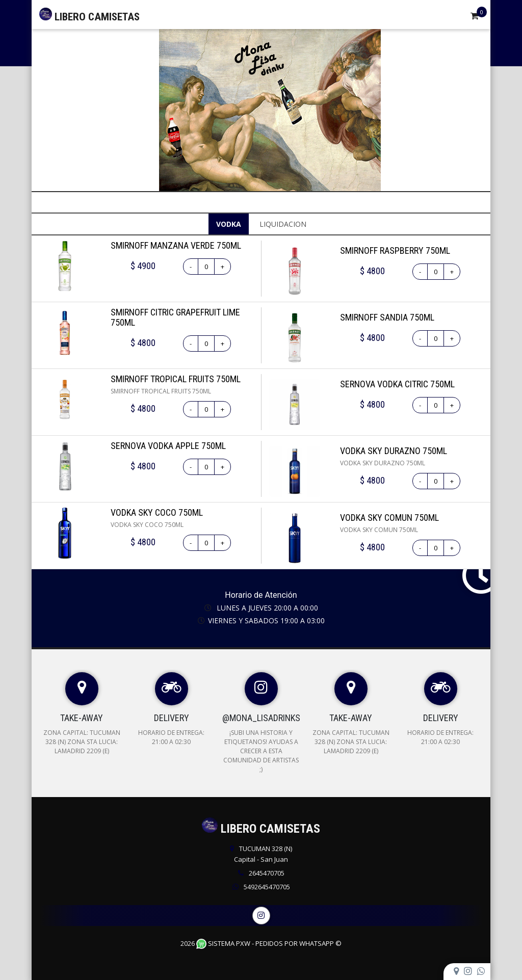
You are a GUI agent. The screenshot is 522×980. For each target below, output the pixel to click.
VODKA (229, 224)
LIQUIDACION (283, 224)
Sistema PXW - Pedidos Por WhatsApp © (269, 943)
